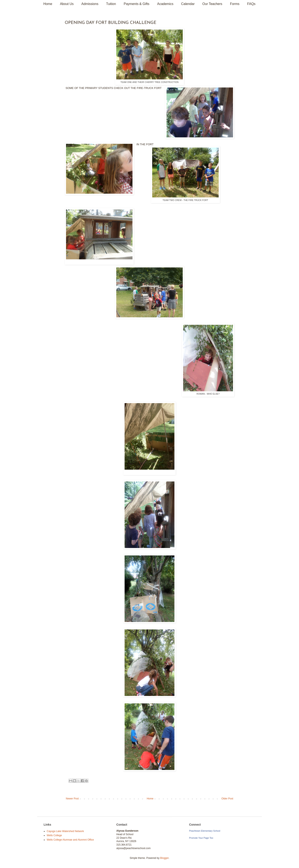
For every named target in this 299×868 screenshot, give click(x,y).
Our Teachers (212, 4)
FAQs (251, 4)
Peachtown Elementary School (205, 831)
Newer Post (72, 799)
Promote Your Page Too (201, 838)
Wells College (54, 835)
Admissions (90, 4)
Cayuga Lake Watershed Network (65, 831)
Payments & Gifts (137, 4)
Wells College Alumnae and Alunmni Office (70, 840)
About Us (67, 4)
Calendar (188, 4)
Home (48, 4)
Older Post (227, 799)
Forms (235, 4)
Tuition (111, 4)
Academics (165, 4)
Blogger (164, 858)
